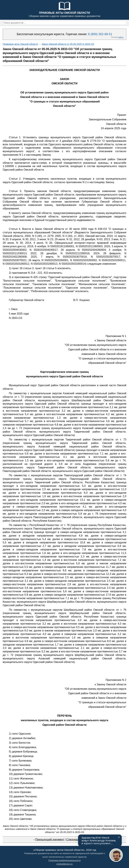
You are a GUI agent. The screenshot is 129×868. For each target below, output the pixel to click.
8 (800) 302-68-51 (100, 34)
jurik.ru (121, 37)
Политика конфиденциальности (64, 860)
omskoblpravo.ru (64, 864)
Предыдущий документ (50, 839)
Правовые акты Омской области (20, 44)
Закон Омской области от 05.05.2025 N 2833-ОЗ (68, 44)
